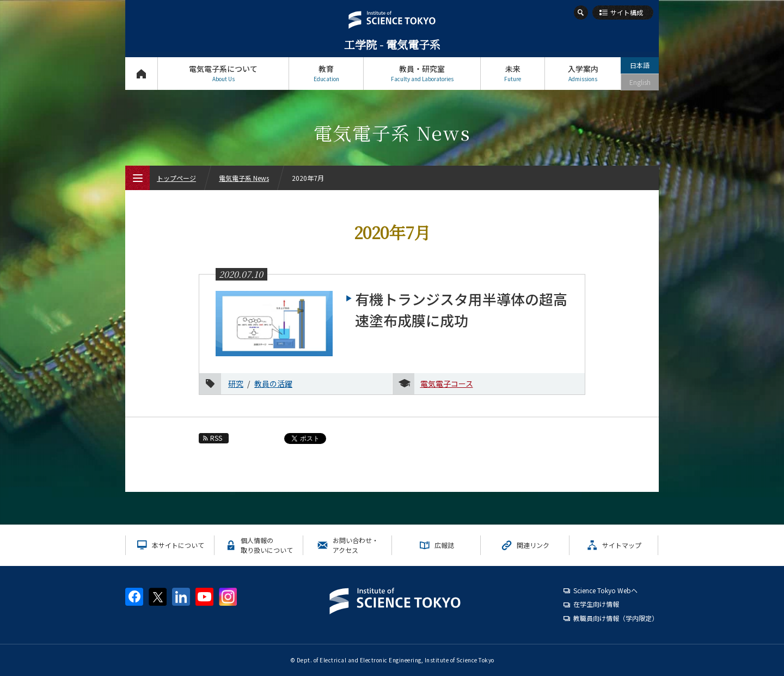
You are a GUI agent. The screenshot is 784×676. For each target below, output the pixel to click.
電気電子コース (447, 383)
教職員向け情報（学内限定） (616, 618)
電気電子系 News (244, 178)
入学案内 (583, 73)
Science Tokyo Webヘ (605, 590)
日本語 (640, 65)
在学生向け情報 (596, 604)
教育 (326, 73)
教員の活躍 (273, 383)
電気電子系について (223, 73)
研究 (236, 383)
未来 (513, 73)
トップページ (141, 73)
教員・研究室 (422, 73)
